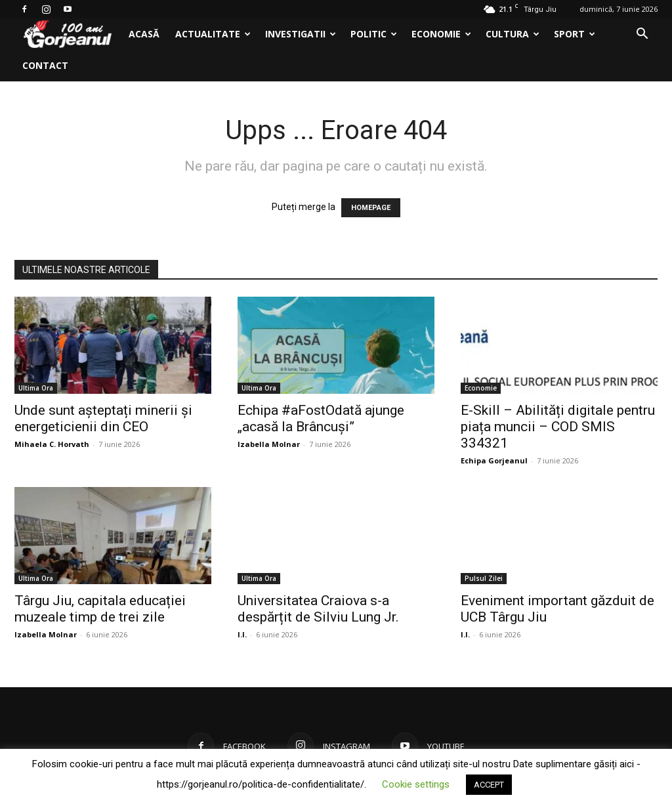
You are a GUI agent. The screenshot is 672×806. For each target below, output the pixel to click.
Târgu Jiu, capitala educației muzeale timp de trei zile (100, 609)
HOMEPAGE (371, 208)
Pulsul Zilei (484, 578)
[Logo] (68, 34)
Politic (374, 34)
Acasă (144, 34)
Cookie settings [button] (416, 784)
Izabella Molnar (269, 444)
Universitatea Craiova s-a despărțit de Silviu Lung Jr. (318, 609)
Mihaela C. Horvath (52, 444)
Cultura (513, 34)
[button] (642, 35)
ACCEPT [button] (489, 785)
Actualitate (213, 34)
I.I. (242, 634)
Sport (575, 34)
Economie (441, 34)
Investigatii (301, 34)
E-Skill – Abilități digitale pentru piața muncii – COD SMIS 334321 (558, 427)
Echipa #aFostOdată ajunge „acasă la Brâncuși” (321, 418)
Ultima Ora (36, 388)
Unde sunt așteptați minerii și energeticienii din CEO (103, 418)
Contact (45, 65)
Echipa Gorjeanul (494, 460)
